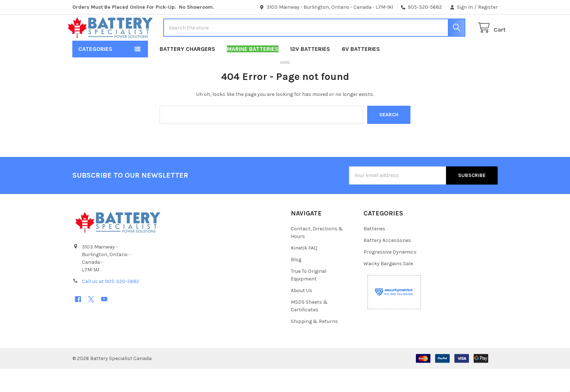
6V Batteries (361, 72)
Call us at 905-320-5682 (111, 305)
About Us (302, 314)
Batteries (374, 252)
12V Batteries (310, 72)
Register (488, 7)
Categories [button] (95, 72)
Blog (296, 283)
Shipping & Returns (314, 345)
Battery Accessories (387, 264)
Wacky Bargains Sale (388, 287)
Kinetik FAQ (304, 271)
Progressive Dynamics (390, 275)
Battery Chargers (187, 72)
